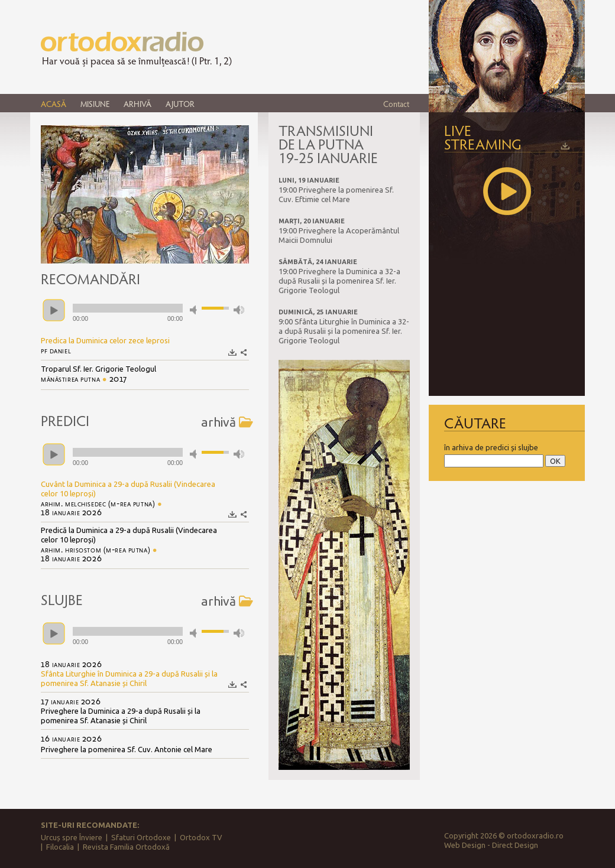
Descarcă (233, 352)
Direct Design (515, 845)
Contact (396, 104)
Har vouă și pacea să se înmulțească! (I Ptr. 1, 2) (137, 61)
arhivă (227, 422)
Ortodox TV (201, 837)
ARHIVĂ (137, 104)
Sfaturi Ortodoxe (141, 837)
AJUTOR (180, 104)
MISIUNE (95, 104)
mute (195, 310)
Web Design (465, 845)
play (54, 310)
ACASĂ (54, 104)
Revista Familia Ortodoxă (126, 847)
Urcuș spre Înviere (72, 837)
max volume (239, 310)
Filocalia (60, 847)
